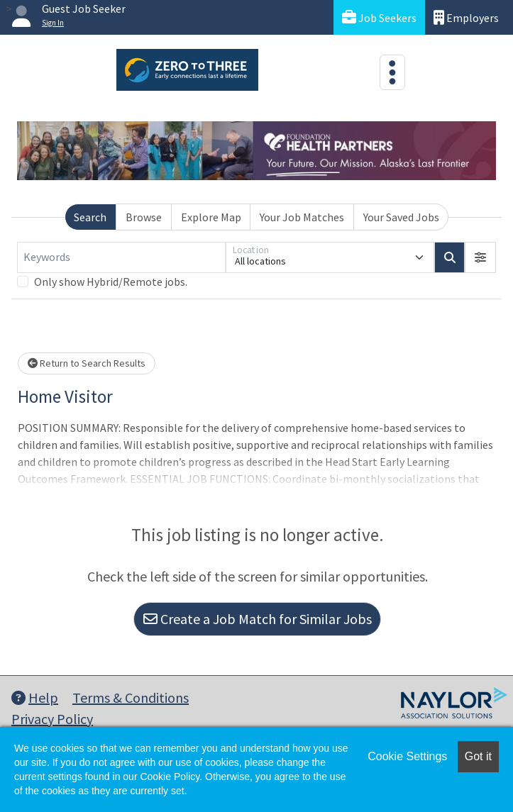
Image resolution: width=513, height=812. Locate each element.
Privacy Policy (52, 719)
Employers (466, 17)
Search (90, 217)
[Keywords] (121, 257)
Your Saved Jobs (401, 217)
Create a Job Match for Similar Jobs (258, 619)
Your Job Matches (302, 217)
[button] (480, 257)
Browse (144, 217)
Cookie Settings (407, 756)
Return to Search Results (87, 363)
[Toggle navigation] (392, 72)
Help (35, 697)
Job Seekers (379, 17)
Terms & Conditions (131, 697)
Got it (478, 756)
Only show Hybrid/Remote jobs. (111, 282)
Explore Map (211, 217)
